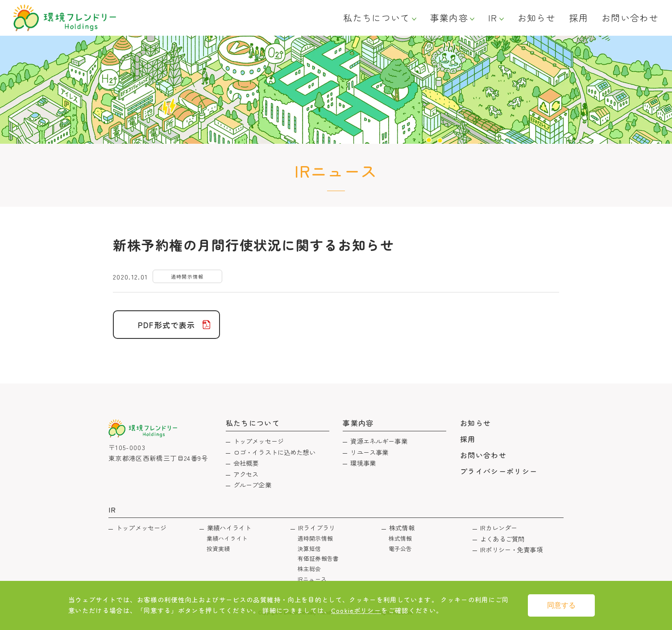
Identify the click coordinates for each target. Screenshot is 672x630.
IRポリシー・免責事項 (511, 549)
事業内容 (449, 18)
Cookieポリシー (356, 610)
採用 (579, 18)
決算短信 (309, 549)
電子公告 (400, 549)
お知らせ (537, 18)
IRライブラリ (317, 528)
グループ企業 (252, 485)
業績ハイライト (229, 528)
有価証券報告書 (318, 558)
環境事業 (363, 463)
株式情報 (402, 528)
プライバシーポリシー (499, 471)
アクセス (246, 474)
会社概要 (246, 463)
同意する (561, 605)
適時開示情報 (315, 538)
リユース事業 (369, 452)
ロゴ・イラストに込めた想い (274, 452)
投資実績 (218, 549)
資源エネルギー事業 (379, 441)
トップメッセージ (259, 441)
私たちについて (376, 18)
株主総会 (309, 569)
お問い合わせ (630, 18)
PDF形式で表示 (167, 325)
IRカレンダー (499, 528)
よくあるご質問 (502, 539)
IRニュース (312, 579)
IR (493, 18)
